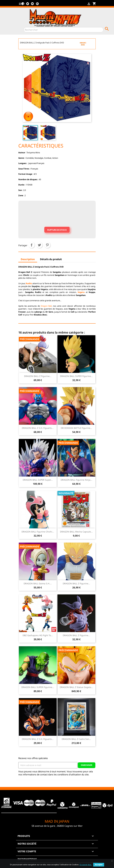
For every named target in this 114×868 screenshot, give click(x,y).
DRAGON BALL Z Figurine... (38, 376)
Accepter (99, 865)
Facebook (23, 5)
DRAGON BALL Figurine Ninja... (76, 480)
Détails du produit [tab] (51, 259)
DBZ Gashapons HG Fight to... (38, 635)
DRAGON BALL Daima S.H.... (38, 583)
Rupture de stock (57, 230)
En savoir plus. (86, 865)
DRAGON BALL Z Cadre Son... (76, 739)
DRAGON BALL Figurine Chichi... (38, 532)
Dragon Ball (46, 306)
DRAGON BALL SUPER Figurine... (76, 376)
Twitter (28, 5)
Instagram (37, 5)
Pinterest (47, 245)
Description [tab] (28, 259)
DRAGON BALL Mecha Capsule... (76, 532)
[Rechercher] (64, 30)
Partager (32, 245)
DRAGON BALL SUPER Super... (38, 480)
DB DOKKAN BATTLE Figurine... (76, 428)
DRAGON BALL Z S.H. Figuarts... (38, 428)
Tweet (39, 245)
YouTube (32, 5)
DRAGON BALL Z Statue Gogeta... (76, 687)
